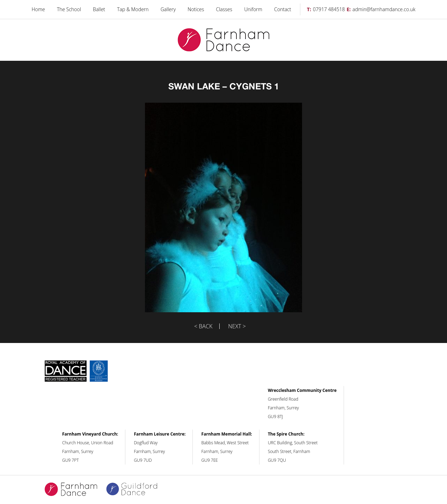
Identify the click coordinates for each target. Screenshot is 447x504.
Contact (283, 9)
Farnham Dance (223, 40)
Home (38, 9)
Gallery (168, 9)
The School (69, 9)
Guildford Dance (136, 490)
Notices (196, 9)
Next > (237, 326)
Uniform (253, 9)
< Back (203, 326)
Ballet (99, 9)
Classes (224, 9)
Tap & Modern (133, 9)
